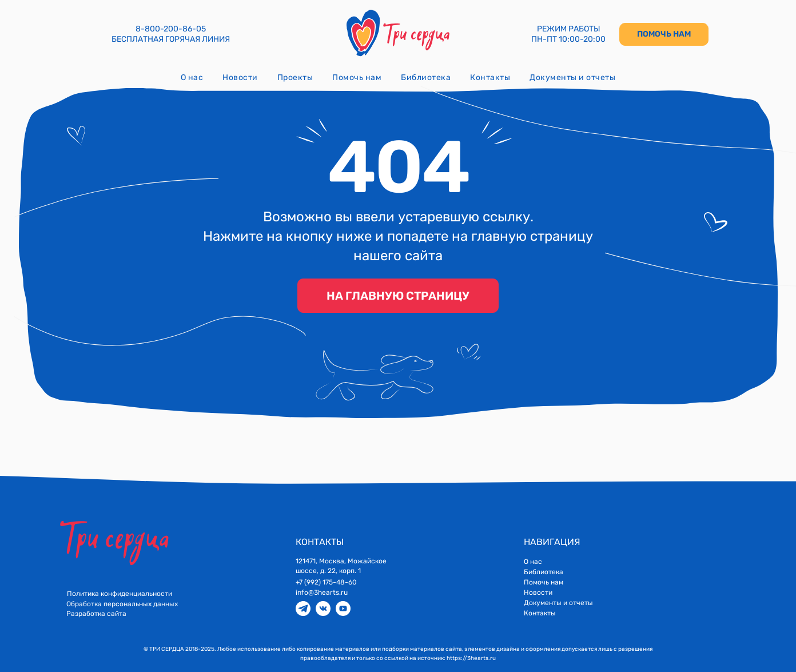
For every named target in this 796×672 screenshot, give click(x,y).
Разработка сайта (96, 614)
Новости (240, 77)
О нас (192, 77)
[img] (303, 609)
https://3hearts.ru (471, 658)
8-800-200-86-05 (171, 29)
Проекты (295, 77)
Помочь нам (357, 77)
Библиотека (426, 77)
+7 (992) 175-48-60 (326, 582)
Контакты (490, 77)
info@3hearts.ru (322, 593)
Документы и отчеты (572, 77)
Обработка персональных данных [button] (122, 604)
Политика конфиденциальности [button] (120, 594)
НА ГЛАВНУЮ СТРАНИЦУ (398, 296)
